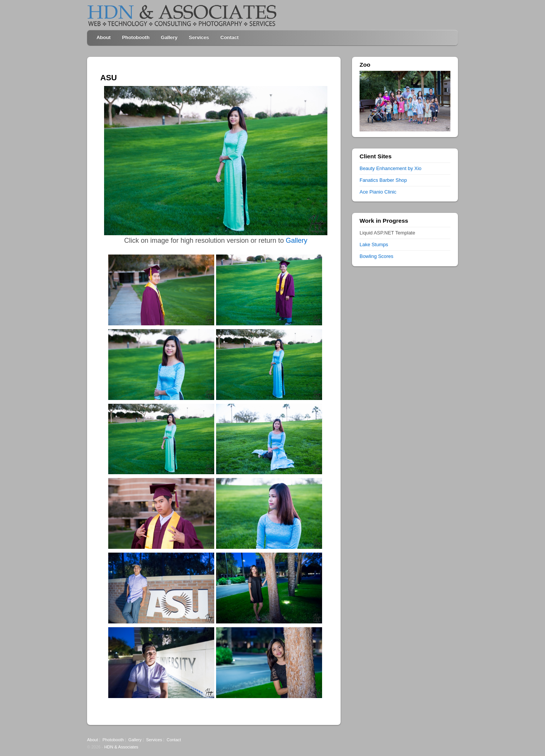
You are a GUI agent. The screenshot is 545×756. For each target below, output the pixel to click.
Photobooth (136, 37)
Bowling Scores (376, 256)
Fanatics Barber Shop (383, 180)
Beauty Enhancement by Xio (390, 168)
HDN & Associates (121, 747)
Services (199, 37)
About (104, 37)
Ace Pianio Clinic (378, 192)
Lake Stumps (374, 244)
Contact (229, 37)
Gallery (169, 37)
